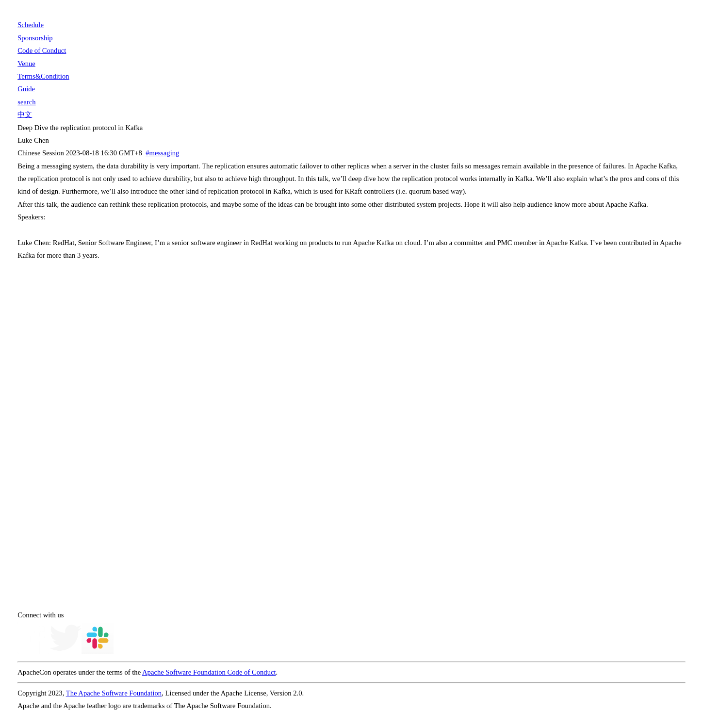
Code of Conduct (42, 50)
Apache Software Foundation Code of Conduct (209, 672)
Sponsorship (35, 38)
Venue (26, 64)
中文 (25, 115)
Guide (26, 89)
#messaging (162, 153)
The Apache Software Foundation (114, 693)
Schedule (31, 25)
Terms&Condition (43, 76)
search (26, 102)
